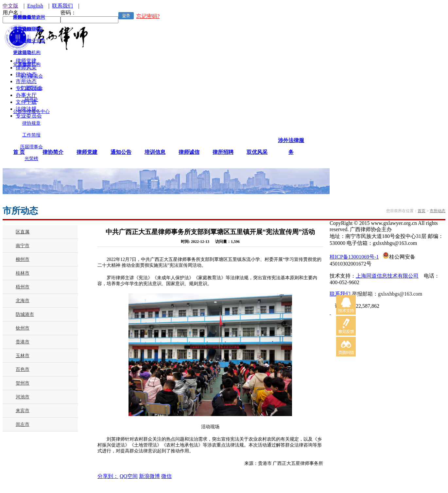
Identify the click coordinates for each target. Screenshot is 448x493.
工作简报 (31, 135)
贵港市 (23, 342)
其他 (22, 64)
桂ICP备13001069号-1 (354, 257)
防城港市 (25, 314)
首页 (422, 211)
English (35, 6)
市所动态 (438, 211)
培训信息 (155, 152)
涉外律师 (22, 17)
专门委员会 (31, 76)
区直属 (23, 232)
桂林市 (23, 273)
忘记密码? (148, 16)
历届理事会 (31, 147)
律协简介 (53, 152)
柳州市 (23, 259)
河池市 (23, 397)
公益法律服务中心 (31, 111)
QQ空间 (129, 476)
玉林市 (23, 356)
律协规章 (31, 123)
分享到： (108, 476)
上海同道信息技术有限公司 (387, 276)
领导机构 (31, 53)
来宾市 (23, 411)
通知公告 (121, 152)
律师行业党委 (31, 41)
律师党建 (87, 152)
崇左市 (23, 424)
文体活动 (22, 41)
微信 (166, 476)
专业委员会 (31, 88)
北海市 (23, 301)
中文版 (10, 6)
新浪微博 (149, 476)
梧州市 (23, 287)
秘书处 (31, 100)
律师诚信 (189, 152)
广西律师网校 (29, 29)
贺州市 (23, 383)
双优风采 (257, 152)
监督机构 (31, 64)
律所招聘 (223, 152)
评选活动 (22, 53)
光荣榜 (31, 159)
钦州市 (23, 328)
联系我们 (62, 6)
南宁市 (23, 246)
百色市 (23, 369)
